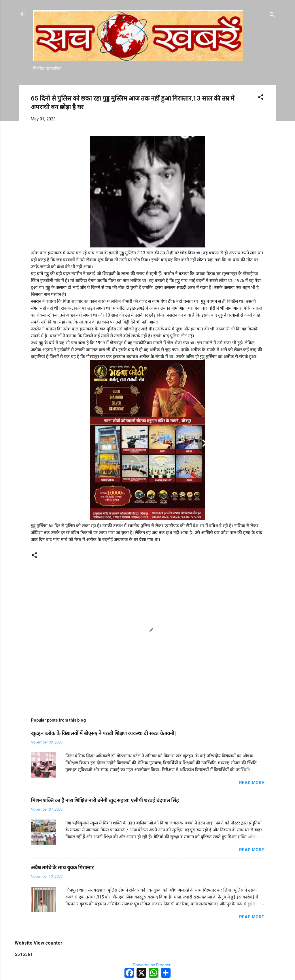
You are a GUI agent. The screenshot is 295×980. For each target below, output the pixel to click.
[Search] (272, 16)
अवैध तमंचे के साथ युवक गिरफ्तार (62, 868)
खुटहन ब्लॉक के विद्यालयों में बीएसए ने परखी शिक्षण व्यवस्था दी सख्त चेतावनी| (103, 733)
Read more (252, 783)
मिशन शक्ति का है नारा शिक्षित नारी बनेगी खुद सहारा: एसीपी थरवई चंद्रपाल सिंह (105, 800)
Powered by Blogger (148, 965)
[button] (261, 98)
